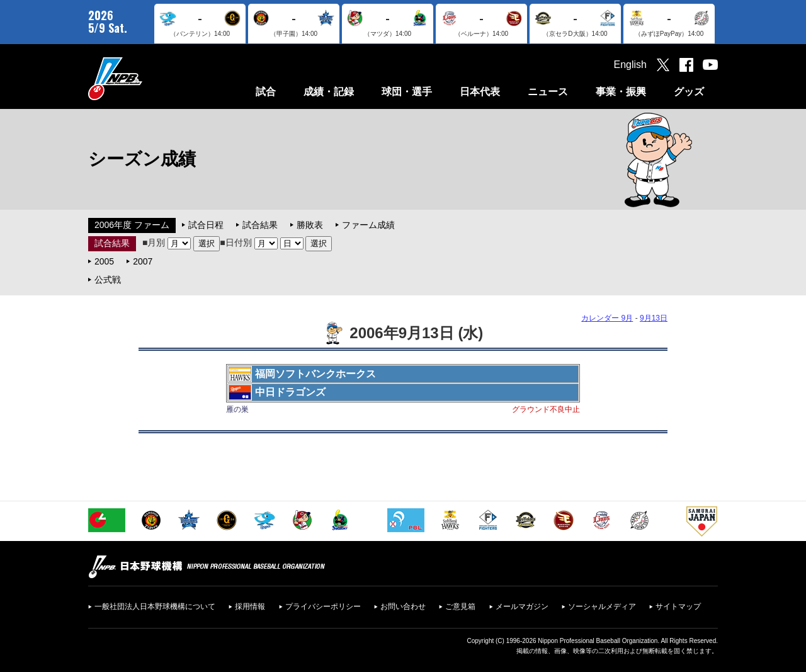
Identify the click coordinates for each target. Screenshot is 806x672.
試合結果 (260, 225)
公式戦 (108, 280)
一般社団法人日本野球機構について (155, 607)
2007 (143, 261)
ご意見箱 (460, 607)
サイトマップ (678, 607)
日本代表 (480, 92)
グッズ (689, 92)
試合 (266, 92)
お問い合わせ (403, 607)
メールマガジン (522, 607)
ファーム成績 (368, 225)
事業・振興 (621, 92)
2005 (104, 261)
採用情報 (250, 607)
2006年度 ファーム (132, 225)
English (630, 65)
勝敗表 (310, 225)
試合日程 (206, 225)
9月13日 (654, 318)
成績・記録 (329, 92)
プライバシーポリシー (323, 607)
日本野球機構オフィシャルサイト (147, 78)
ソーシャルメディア (602, 607)
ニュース (548, 92)
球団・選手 (407, 92)
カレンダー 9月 (607, 318)
